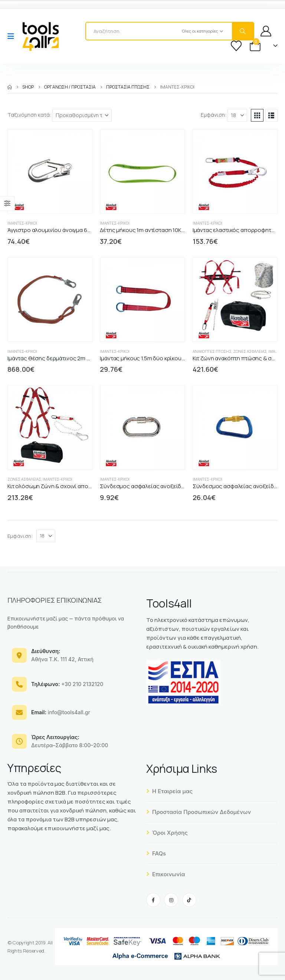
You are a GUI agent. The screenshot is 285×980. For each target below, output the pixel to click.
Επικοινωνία (166, 874)
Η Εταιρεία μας (169, 791)
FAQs (156, 853)
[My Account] (266, 31)
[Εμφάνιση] (237, 115)
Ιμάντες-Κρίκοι (22, 223)
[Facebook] (153, 900)
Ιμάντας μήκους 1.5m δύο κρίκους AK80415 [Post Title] (154, 358)
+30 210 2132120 (67, 684)
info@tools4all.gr (61, 712)
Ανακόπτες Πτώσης (212, 351)
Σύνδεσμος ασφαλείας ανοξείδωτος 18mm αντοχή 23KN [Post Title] (172, 486)
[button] (257, 115)
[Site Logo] (40, 36)
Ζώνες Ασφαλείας (250, 351)
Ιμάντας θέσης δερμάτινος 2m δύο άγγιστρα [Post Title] (64, 358)
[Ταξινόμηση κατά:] (82, 115)
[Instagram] (171, 900)
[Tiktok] (189, 900)
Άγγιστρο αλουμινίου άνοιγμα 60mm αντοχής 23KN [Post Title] (72, 230)
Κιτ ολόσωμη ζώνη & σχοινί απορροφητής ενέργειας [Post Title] (75, 486)
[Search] (243, 31)
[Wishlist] (236, 46)
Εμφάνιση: (214, 115)
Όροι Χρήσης (167, 833)
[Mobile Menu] (13, 36)
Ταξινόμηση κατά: (29, 115)
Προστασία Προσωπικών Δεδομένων (199, 812)
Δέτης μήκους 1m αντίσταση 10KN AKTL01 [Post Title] (152, 230)
